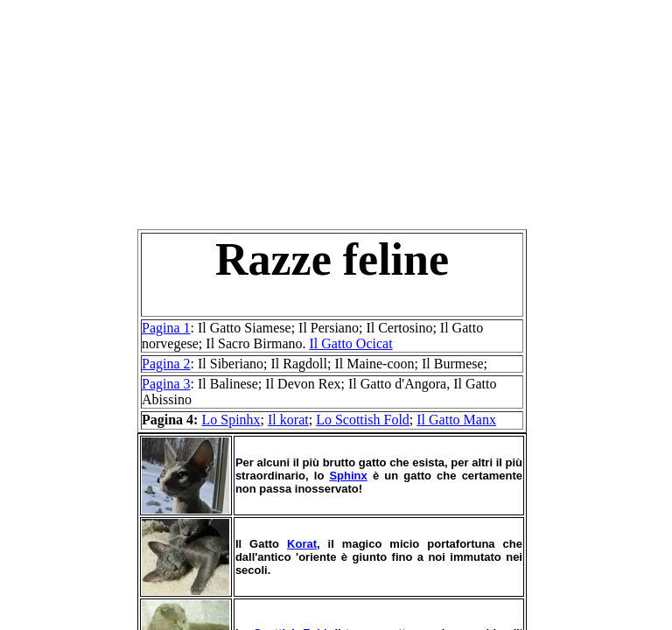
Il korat (288, 420)
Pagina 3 (166, 384)
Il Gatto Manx (456, 420)
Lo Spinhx (231, 420)
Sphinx (348, 476)
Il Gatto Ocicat (351, 343)
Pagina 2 (166, 364)
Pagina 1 (166, 328)
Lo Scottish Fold (363, 420)
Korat (302, 544)
